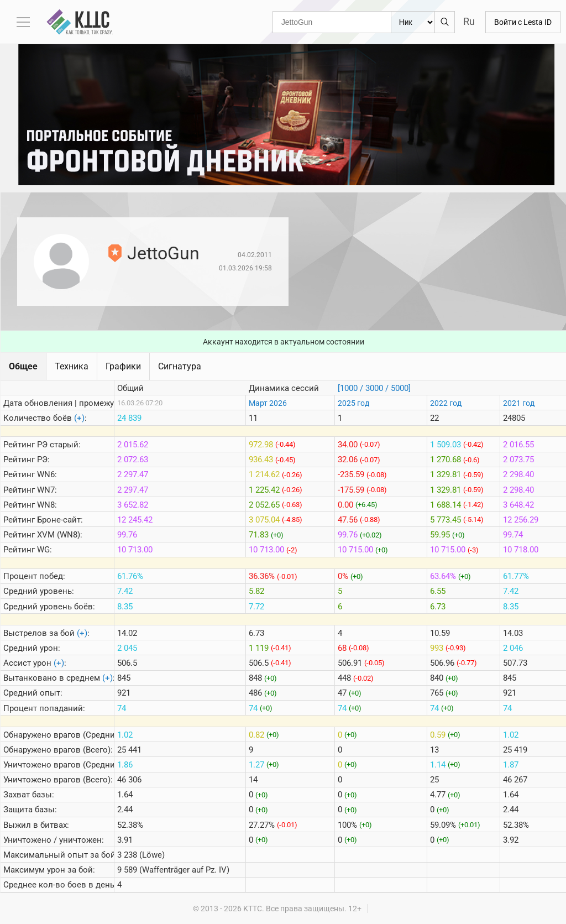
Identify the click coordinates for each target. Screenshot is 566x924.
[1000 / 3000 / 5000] (374, 388)
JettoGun (163, 253)
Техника (72, 366)
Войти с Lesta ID (523, 22)
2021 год (519, 403)
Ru (469, 21)
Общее (23, 366)
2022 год (446, 403)
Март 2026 (268, 403)
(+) (79, 418)
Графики (123, 366)
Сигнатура (180, 366)
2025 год (353, 403)
